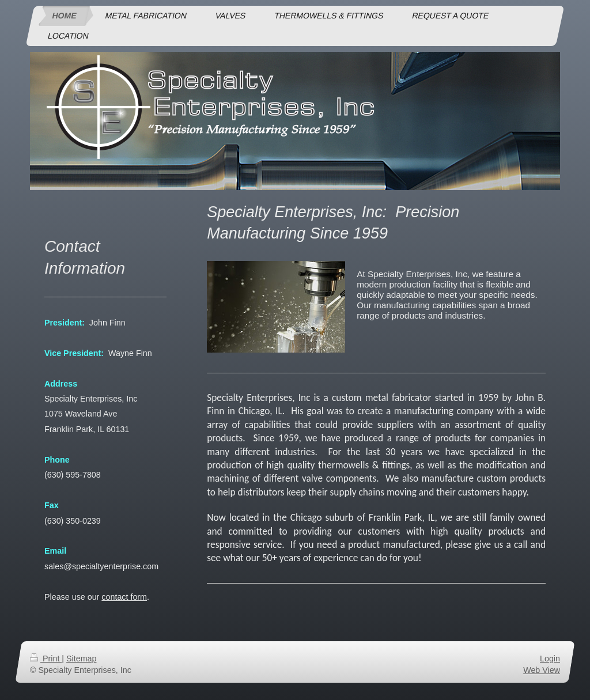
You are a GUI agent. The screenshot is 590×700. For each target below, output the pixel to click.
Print (46, 659)
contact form (124, 597)
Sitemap (81, 659)
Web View (542, 670)
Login (550, 659)
